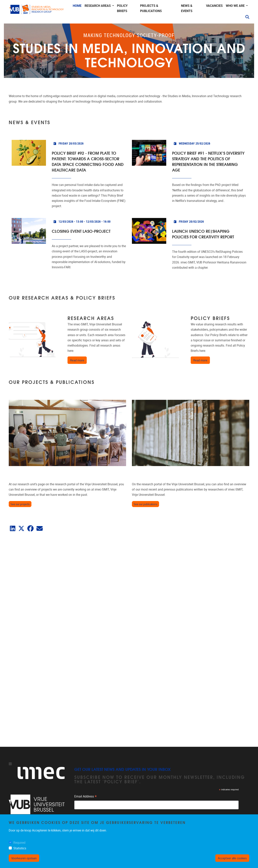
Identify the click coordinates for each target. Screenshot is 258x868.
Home (77, 6)
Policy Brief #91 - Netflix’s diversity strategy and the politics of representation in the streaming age (208, 161)
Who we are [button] (236, 6)
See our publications (145, 504)
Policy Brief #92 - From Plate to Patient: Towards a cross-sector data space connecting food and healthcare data (88, 161)
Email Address (86, 797)
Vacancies (214, 6)
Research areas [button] (98, 6)
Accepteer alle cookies (232, 858)
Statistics (20, 848)
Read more (78, 360)
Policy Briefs (122, 8)
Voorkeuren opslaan (24, 858)
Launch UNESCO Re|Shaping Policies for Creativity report (203, 234)
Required (19, 843)
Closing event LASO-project (81, 231)
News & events (187, 8)
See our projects (20, 504)
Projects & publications (151, 8)
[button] (246, 17)
